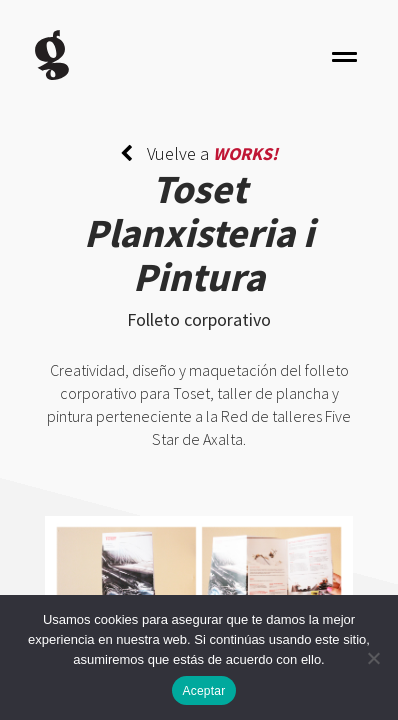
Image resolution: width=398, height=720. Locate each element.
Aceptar (203, 691)
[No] (373, 658)
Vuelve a (199, 153)
